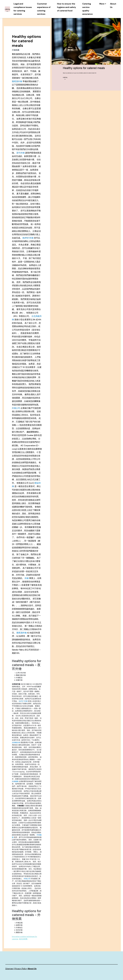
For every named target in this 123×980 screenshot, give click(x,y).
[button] (103, 4)
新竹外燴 (21, 153)
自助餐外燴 (16, 742)
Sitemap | (10, 969)
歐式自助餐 (23, 939)
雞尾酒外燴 (17, 81)
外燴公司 (16, 408)
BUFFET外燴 (28, 238)
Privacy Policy (21, 969)
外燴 (27, 578)
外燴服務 (15, 781)
